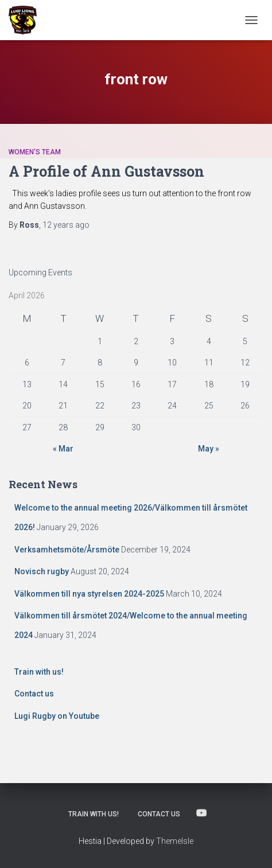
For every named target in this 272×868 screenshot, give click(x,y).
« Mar (63, 449)
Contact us (34, 694)
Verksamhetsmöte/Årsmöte (67, 550)
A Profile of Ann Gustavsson (106, 171)
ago (66, 225)
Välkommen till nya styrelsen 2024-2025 (89, 594)
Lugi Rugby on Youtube (57, 716)
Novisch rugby (42, 571)
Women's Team (35, 152)
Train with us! (39, 672)
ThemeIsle (175, 841)
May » (209, 449)
